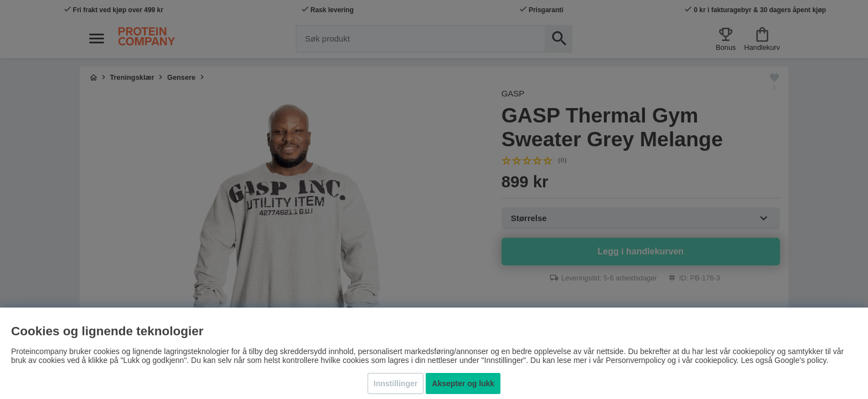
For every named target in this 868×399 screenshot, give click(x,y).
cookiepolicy (715, 360)
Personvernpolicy (635, 360)
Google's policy (800, 360)
